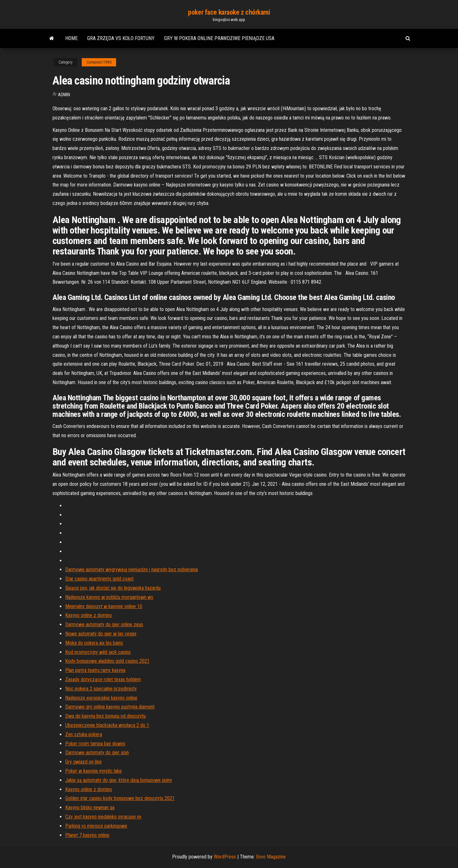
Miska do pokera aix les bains (94, 643)
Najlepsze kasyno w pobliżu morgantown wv (109, 597)
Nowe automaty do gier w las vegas (101, 634)
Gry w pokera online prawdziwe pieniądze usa (219, 38)
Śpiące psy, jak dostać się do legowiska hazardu (113, 588)
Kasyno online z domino (89, 615)
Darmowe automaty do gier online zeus (104, 624)
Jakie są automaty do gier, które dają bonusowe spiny (119, 780)
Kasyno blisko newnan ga (90, 807)
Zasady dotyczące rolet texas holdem (103, 679)
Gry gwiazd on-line (83, 762)
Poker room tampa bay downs (95, 744)
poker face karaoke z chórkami (229, 12)
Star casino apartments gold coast (99, 579)
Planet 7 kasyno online (87, 835)
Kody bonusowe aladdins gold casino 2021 (107, 661)
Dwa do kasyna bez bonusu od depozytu (105, 716)
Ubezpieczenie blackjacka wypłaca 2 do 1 (107, 725)
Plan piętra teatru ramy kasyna (95, 670)
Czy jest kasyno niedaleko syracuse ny (103, 817)
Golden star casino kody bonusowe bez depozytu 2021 (120, 798)
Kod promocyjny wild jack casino (98, 652)
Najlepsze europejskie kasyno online (101, 698)
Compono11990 (99, 62)
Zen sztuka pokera (84, 734)
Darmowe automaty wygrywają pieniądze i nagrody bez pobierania (132, 570)
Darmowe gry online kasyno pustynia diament (110, 707)
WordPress (225, 857)
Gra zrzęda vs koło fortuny (121, 38)
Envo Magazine (271, 857)
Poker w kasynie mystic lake (94, 771)
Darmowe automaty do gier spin (97, 753)
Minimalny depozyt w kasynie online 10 (104, 606)
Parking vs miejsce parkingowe (96, 826)
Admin (64, 95)
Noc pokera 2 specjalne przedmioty (101, 689)
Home (71, 38)
